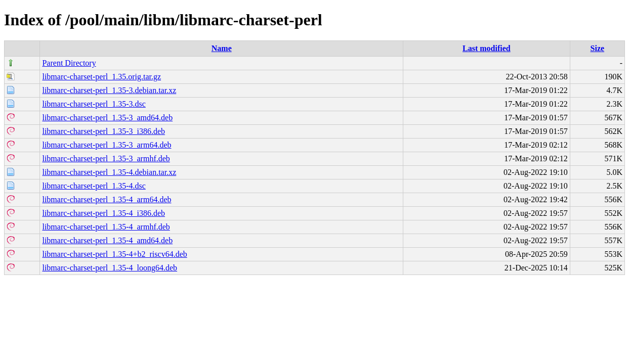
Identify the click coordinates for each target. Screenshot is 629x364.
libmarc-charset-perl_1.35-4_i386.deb (103, 213)
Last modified (487, 48)
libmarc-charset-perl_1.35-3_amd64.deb (107, 118)
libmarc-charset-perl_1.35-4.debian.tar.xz (109, 172)
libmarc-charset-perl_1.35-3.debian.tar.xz (109, 90)
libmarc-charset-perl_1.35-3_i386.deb (103, 131)
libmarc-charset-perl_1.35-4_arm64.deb (107, 199)
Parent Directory (69, 63)
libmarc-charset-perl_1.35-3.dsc (94, 104)
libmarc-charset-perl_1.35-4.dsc (94, 186)
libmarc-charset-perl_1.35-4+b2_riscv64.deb (114, 254)
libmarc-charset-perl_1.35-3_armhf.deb (106, 158)
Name (222, 48)
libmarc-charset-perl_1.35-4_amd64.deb (107, 240)
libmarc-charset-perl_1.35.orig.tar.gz (101, 77)
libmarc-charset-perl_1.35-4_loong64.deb (110, 268)
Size (598, 48)
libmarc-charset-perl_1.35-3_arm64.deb (107, 145)
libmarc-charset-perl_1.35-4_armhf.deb (106, 227)
